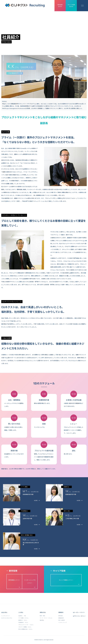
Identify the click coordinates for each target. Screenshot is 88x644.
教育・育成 (42, 616)
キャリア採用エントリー (66, 580)
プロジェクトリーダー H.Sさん (26, 625)
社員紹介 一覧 (22, 616)
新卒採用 (60, 616)
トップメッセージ (5, 616)
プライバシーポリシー (80, 616)
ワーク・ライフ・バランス (46, 618)
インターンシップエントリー (30, 582)
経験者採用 (61, 618)
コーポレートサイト (79, 612)
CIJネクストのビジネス (7, 618)
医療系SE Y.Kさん (23, 620)
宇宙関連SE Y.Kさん (23, 622)
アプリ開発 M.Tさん (23, 618)
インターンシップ (63, 622)
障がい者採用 (62, 620)
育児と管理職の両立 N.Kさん (25, 629)
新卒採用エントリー (14, 580)
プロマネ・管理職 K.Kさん (25, 627)
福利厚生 (42, 620)
